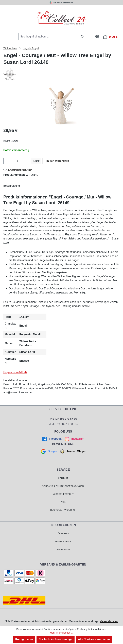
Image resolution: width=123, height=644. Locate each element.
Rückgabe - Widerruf (63, 510)
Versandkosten (109, 621)
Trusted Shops (72, 451)
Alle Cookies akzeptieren (94, 639)
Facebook (52, 439)
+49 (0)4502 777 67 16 (63, 419)
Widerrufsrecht (63, 494)
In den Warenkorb (58, 161)
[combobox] (48, 37)
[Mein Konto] (97, 37)
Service (63, 470)
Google (49, 451)
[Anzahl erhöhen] (29, 161)
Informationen (63, 525)
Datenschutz (63, 541)
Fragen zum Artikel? (15, 372)
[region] (62, 106)
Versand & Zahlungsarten (63, 565)
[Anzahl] (17, 161)
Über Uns (63, 534)
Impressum (63, 549)
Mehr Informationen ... (62, 633)
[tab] (12, 186)
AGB (63, 502)
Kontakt (63, 478)
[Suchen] (82, 37)
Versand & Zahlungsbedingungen (63, 486)
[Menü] (7, 35)
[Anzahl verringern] (5, 161)
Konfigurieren (24, 639)
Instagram (74, 439)
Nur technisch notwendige (56, 639)
